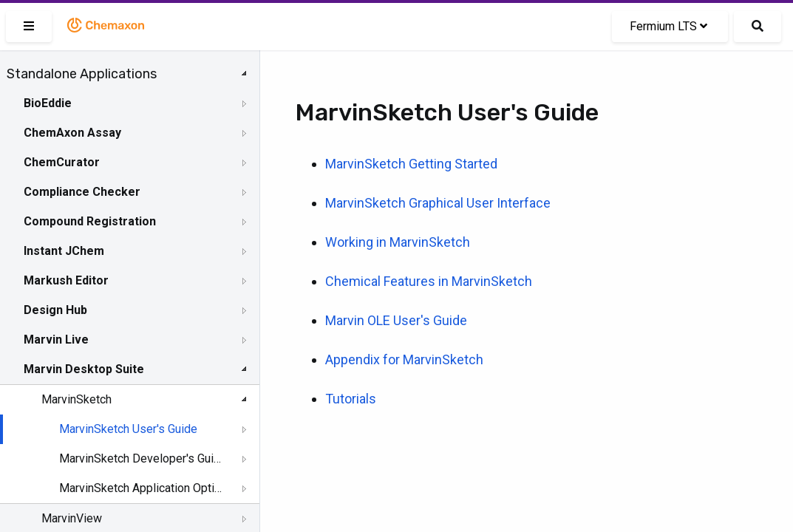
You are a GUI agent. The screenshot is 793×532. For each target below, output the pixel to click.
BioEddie (48, 103)
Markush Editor (66, 280)
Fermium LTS (668, 26)
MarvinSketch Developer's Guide (142, 458)
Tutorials (351, 399)
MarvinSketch (76, 399)
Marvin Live (56, 340)
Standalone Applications (82, 74)
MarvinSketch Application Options (142, 488)
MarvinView (72, 518)
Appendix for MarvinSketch (404, 359)
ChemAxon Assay (72, 133)
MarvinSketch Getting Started (411, 164)
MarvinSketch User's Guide (128, 429)
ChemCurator (62, 162)
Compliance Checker (82, 192)
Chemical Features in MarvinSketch (429, 281)
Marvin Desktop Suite (84, 369)
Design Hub (55, 310)
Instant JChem (64, 251)
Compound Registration (90, 221)
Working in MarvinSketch (398, 242)
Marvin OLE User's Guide (396, 320)
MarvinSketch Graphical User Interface (438, 203)
